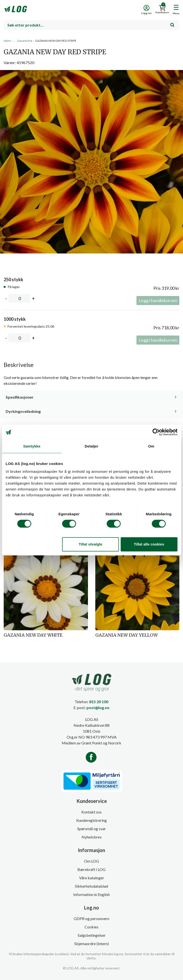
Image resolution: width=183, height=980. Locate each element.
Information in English (91, 894)
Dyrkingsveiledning (23, 411)
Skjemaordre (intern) (91, 944)
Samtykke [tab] (32, 446)
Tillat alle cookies (149, 544)
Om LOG (91, 861)
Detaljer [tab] (92, 446)
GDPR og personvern (91, 918)
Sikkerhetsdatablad (91, 886)
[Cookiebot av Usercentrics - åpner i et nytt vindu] (156, 432)
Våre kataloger (92, 878)
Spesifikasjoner (20, 397)
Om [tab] (151, 446)
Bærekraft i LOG (91, 869)
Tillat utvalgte (90, 544)
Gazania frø (25, 41)
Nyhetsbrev (92, 837)
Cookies (91, 927)
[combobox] (91, 25)
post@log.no (98, 707)
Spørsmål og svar (91, 829)
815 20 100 (99, 702)
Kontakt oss (91, 812)
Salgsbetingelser (92, 935)
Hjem (7, 41)
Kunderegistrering (91, 820)
